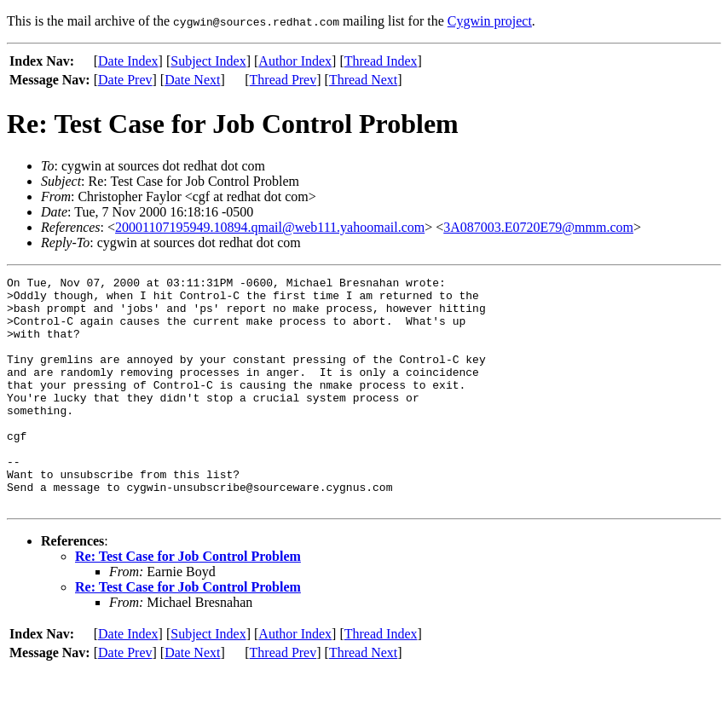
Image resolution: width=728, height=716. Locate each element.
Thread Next (363, 80)
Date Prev (125, 80)
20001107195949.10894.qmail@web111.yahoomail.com (270, 227)
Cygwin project (490, 21)
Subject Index (208, 61)
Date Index (128, 61)
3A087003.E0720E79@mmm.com (538, 227)
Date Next (192, 80)
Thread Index (381, 61)
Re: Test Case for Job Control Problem (188, 602)
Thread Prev (283, 80)
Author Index (295, 61)
